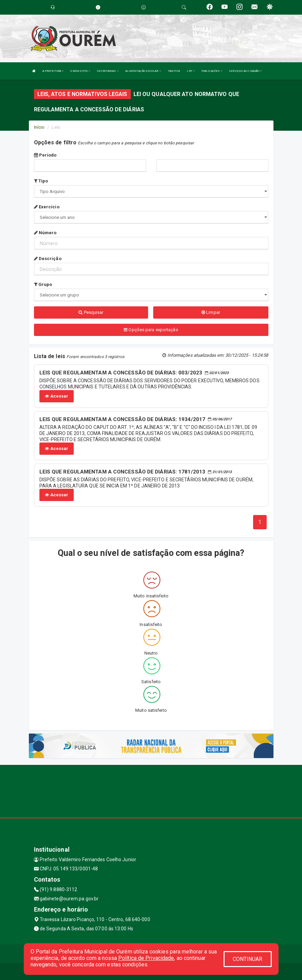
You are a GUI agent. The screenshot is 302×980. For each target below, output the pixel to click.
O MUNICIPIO (80, 71)
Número (45, 233)
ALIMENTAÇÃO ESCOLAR (143, 71)
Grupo (43, 284)
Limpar (211, 312)
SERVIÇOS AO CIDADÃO (245, 71)
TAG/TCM (174, 71)
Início (39, 127)
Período (45, 155)
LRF (191, 71)
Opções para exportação (151, 330)
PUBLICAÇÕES (212, 71)
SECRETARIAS (108, 71)
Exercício (47, 207)
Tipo (41, 181)
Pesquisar (91, 312)
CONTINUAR (248, 959)
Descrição (48, 259)
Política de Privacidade (146, 958)
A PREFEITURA (53, 71)
